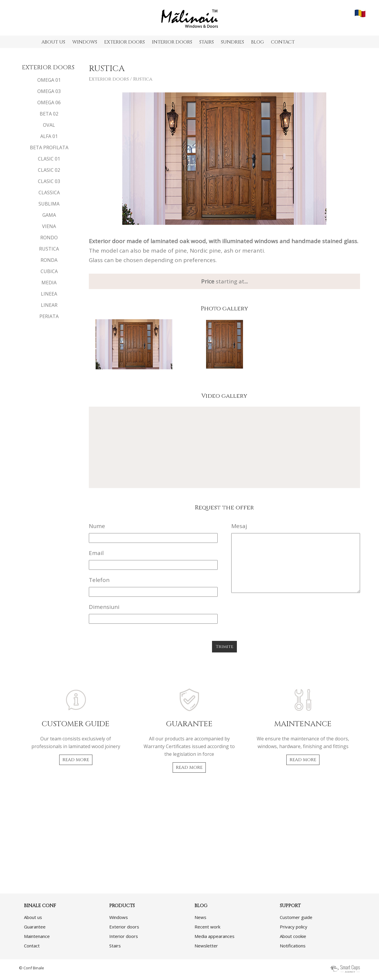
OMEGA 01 (49, 80)
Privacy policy (294, 927)
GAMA (49, 215)
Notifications (293, 946)
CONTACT (283, 42)
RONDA (49, 260)
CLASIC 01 (49, 159)
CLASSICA (49, 193)
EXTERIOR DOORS (125, 42)
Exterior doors (109, 79)
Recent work (207, 927)
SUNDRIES (232, 42)
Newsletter (206, 946)
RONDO (49, 238)
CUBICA (49, 271)
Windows (119, 917)
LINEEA (49, 294)
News (200, 917)
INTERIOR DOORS (172, 42)
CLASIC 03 (49, 181)
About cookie (293, 936)
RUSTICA (49, 249)
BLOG (257, 42)
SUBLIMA (49, 204)
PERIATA (49, 316)
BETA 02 (49, 114)
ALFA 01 (49, 136)
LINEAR (49, 305)
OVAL (49, 125)
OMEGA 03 (49, 91)
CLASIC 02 (49, 170)
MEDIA (49, 283)
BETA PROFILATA (49, 147)
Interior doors (124, 936)
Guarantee (35, 927)
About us (33, 917)
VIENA (49, 226)
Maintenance (37, 936)
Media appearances (215, 936)
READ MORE (76, 760)
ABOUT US (53, 42)
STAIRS (207, 42)
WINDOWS (85, 42)
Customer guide (296, 917)
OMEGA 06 (49, 102)
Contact (32, 946)
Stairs (115, 946)
